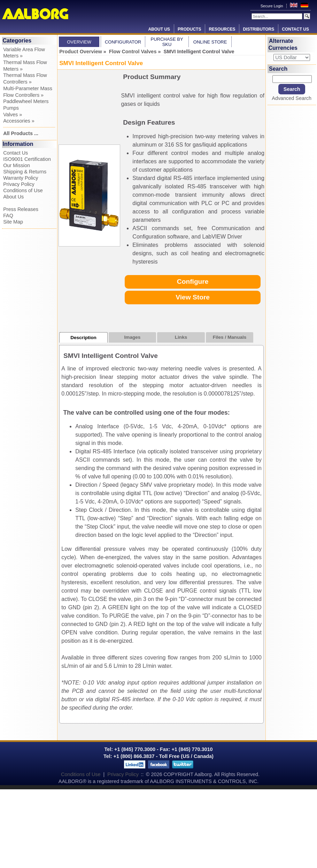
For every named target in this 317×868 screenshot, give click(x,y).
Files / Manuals (230, 337)
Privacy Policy (19, 184)
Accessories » (19, 121)
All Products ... (21, 133)
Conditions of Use (23, 190)
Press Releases (21, 209)
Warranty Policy (21, 178)
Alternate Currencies (283, 44)
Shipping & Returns (25, 172)
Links (181, 337)
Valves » (13, 115)
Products (189, 29)
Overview (79, 42)
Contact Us (295, 29)
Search (278, 69)
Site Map (13, 222)
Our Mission (17, 165)
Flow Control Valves (133, 52)
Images (133, 337)
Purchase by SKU (167, 42)
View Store (193, 297)
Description (83, 338)
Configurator (123, 42)
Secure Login (272, 6)
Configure (193, 281)
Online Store (210, 42)
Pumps (11, 108)
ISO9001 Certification (27, 159)
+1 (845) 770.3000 (134, 749)
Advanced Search (292, 98)
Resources (222, 29)
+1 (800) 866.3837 (134, 756)
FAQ (8, 216)
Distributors (258, 29)
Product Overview (80, 52)
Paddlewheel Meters (26, 101)
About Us (159, 29)
